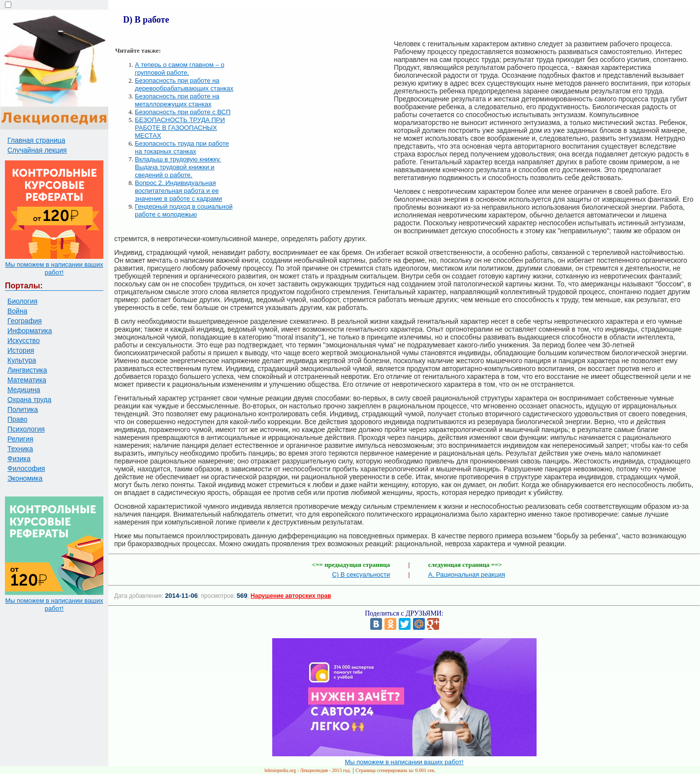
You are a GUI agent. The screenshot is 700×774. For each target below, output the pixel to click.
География (25, 321)
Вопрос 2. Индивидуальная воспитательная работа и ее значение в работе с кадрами (178, 191)
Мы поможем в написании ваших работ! (54, 268)
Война (17, 311)
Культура (22, 360)
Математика (27, 380)
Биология (22, 301)
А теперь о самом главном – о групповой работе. (180, 69)
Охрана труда (29, 400)
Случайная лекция (37, 150)
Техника (20, 449)
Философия (26, 468)
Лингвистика (27, 370)
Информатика (30, 331)
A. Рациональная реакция (467, 574)
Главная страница (36, 140)
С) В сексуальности (361, 574)
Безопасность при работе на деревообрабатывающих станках (184, 84)
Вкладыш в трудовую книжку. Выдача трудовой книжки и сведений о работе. (178, 167)
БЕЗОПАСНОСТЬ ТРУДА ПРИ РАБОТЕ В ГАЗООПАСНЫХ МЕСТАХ (180, 128)
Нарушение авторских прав (291, 596)
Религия (20, 439)
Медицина (24, 390)
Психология (26, 429)
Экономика (25, 478)
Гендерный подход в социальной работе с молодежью (184, 210)
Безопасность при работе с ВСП (183, 112)
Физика (19, 459)
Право (17, 419)
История (21, 350)
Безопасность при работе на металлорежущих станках (177, 100)
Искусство (24, 341)
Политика (23, 409)
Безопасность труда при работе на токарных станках (182, 147)
